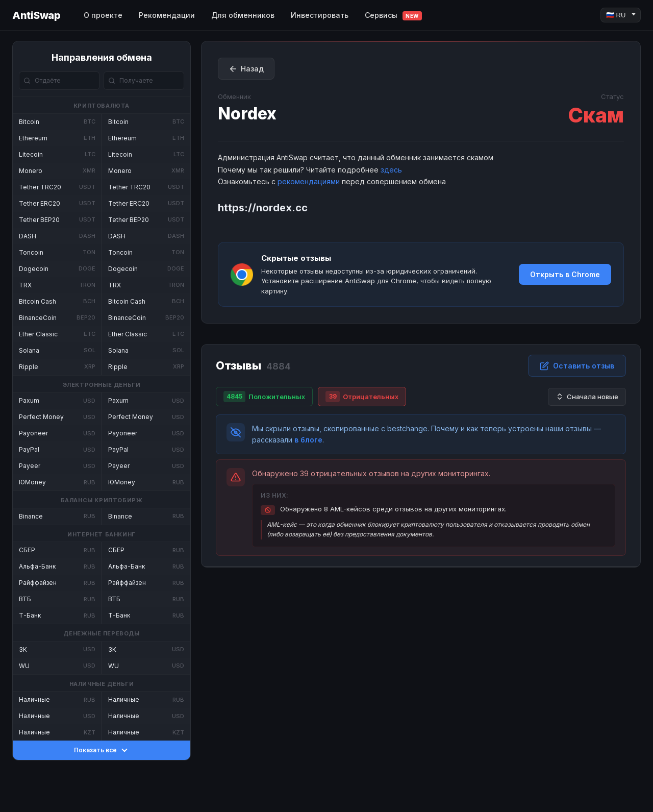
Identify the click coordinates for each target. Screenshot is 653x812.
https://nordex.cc (263, 208)
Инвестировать (320, 15)
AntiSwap (36, 15)
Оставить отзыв (577, 366)
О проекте (103, 15)
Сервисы (393, 16)
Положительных (264, 397)
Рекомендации (167, 15)
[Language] (621, 15)
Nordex (247, 114)
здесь (391, 170)
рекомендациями (309, 181)
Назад (246, 69)
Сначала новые (587, 397)
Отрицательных (362, 397)
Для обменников (243, 15)
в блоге (308, 440)
